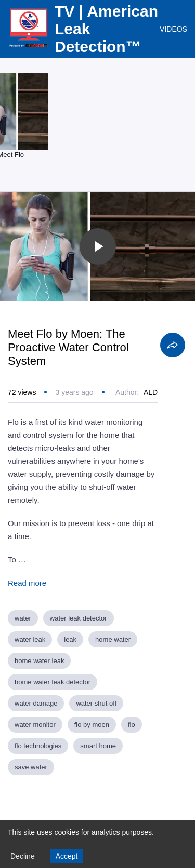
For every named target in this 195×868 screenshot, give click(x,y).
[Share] (173, 345)
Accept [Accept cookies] (67, 856)
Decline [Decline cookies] (23, 856)
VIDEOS (173, 29)
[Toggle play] (98, 246)
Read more (27, 583)
